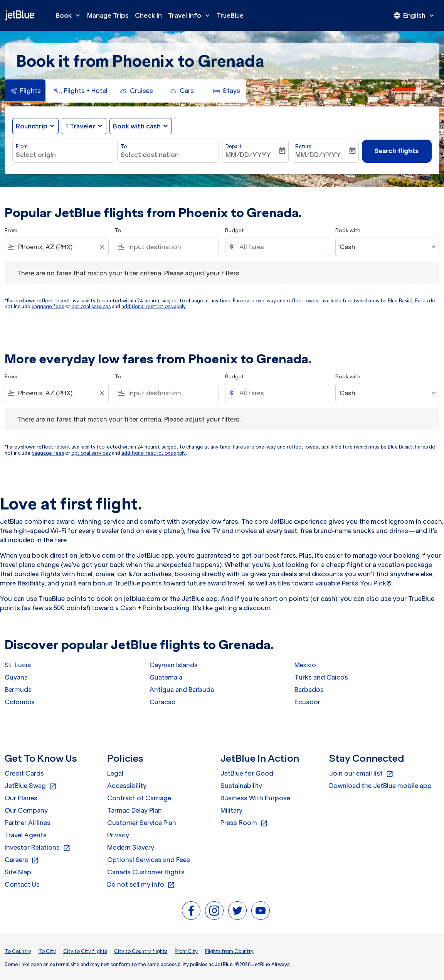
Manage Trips (108, 15)
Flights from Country (229, 951)
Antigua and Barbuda (182, 690)
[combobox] (63, 155)
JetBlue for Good (247, 773)
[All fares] (280, 247)
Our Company (26, 810)
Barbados (309, 690)
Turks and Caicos (321, 677)
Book (70, 15)
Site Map (18, 872)
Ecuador (307, 702)
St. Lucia (18, 665)
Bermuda (18, 690)
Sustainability (241, 786)
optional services (91, 306)
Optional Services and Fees (149, 860)
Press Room (244, 823)
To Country (18, 951)
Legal (115, 773)
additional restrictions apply (154, 306)
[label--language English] (414, 15)
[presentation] (414, 15)
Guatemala (166, 677)
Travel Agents (26, 835)
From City (186, 951)
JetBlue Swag (31, 786)
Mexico (305, 665)
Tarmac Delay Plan (135, 810)
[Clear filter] (102, 247)
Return (303, 146)
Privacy (118, 835)
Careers (22, 860)
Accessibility (127, 786)
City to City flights (85, 951)
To (124, 146)
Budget (235, 230)
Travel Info (191, 15)
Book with (348, 230)
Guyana (16, 677)
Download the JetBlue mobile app (380, 786)
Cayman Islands (174, 665)
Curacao (163, 702)
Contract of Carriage (139, 798)
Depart (234, 146)
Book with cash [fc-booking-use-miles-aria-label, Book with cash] (137, 126)
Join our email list (361, 774)
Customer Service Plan (142, 823)
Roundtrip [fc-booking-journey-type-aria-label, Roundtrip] (32, 126)
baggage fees (48, 306)
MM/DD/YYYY (248, 155)
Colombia (20, 702)
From (22, 146)
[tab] (25, 91)
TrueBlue (230, 15)
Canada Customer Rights (146, 872)
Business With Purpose (255, 798)
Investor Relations (38, 848)
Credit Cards (24, 773)
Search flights (397, 151)
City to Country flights (141, 951)
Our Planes (21, 798)
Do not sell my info (141, 885)
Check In (148, 15)
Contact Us (22, 884)
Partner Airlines (28, 823)
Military (231, 810)
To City (47, 951)
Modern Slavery (131, 847)
